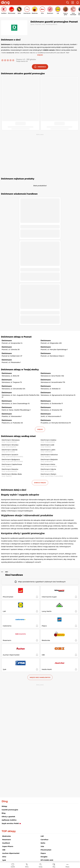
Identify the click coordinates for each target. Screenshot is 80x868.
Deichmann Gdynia (48, 469)
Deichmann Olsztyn (48, 474)
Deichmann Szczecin (10, 455)
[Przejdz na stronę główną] (5, 3)
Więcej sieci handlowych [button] (40, 677)
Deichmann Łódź (47, 445)
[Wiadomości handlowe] (54, 865)
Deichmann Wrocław (10, 445)
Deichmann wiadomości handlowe (19, 194)
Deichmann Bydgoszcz (11, 459)
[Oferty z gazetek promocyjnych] (27, 865)
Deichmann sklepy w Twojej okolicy (20, 370)
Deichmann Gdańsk (10, 450)
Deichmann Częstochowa (12, 464)
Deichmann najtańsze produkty (18, 179)
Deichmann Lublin (48, 450)
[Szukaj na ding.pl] (41, 865)
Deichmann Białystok (49, 459)
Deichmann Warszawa (11, 440)
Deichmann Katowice (49, 455)
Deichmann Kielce (48, 464)
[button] (68, 3)
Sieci (7, 572)
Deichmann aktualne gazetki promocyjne (23, 74)
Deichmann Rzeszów (10, 469)
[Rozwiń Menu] (67, 865)
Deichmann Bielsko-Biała (12, 474)
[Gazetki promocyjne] (13, 865)
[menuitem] (13, 865)
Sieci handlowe (14, 575)
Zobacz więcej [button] (40, 483)
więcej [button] (40, 429)
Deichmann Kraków (48, 440)
